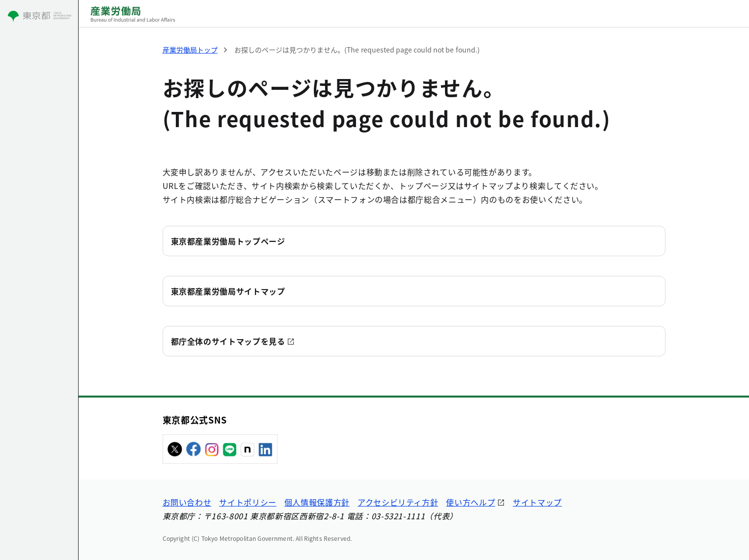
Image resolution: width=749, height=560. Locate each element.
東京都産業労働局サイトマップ (228, 291)
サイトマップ (537, 502)
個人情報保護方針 (317, 502)
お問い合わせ (187, 502)
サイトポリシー (248, 502)
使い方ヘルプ (471, 502)
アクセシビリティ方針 (398, 502)
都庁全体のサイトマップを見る (228, 341)
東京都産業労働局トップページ (228, 241)
